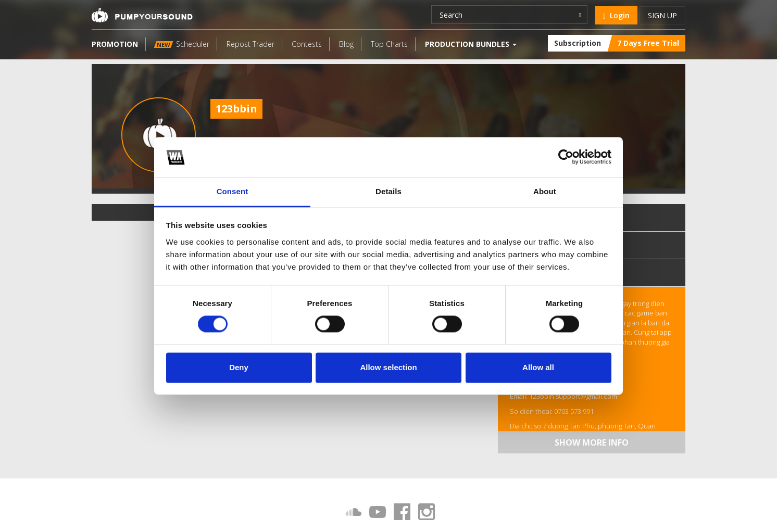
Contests (307, 44)
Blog (346, 44)
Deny (239, 367)
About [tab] (545, 191)
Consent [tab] (233, 191)
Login (616, 15)
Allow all (538, 367)
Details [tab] (388, 191)
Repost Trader (250, 44)
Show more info (592, 442)
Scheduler (182, 44)
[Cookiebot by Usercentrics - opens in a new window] (566, 157)
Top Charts (389, 44)
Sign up (662, 15)
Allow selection (388, 367)
